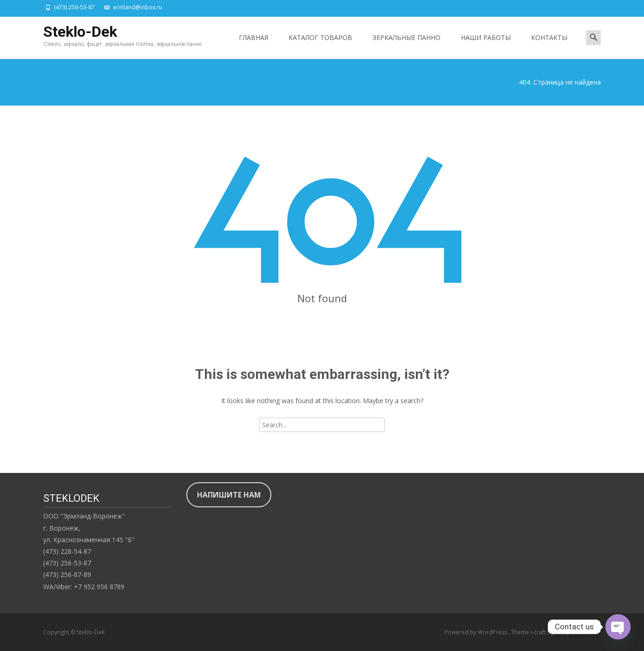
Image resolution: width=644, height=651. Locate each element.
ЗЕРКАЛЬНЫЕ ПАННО (407, 46)
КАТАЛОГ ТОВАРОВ (320, 46)
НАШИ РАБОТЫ (486, 46)
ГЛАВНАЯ (253, 46)
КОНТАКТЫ (549, 46)
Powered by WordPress (476, 632)
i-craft (539, 632)
